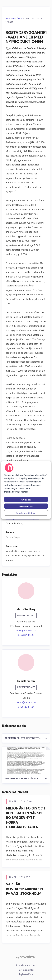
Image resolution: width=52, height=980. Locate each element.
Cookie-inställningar (26, 513)
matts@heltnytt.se (26, 630)
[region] (26, 490)
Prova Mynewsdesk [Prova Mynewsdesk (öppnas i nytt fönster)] (26, 965)
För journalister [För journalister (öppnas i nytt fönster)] (26, 970)
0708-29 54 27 (26, 707)
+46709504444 (26, 635)
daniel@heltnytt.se (26, 702)
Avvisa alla (26, 500)
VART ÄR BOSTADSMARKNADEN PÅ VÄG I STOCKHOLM (24, 889)
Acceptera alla (26, 506)
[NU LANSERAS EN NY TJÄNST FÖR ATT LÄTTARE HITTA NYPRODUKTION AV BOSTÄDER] (26, 761)
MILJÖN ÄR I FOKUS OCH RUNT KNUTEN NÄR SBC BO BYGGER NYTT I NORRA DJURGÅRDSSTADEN (26, 818)
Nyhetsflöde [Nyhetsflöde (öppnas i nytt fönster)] (26, 974)
